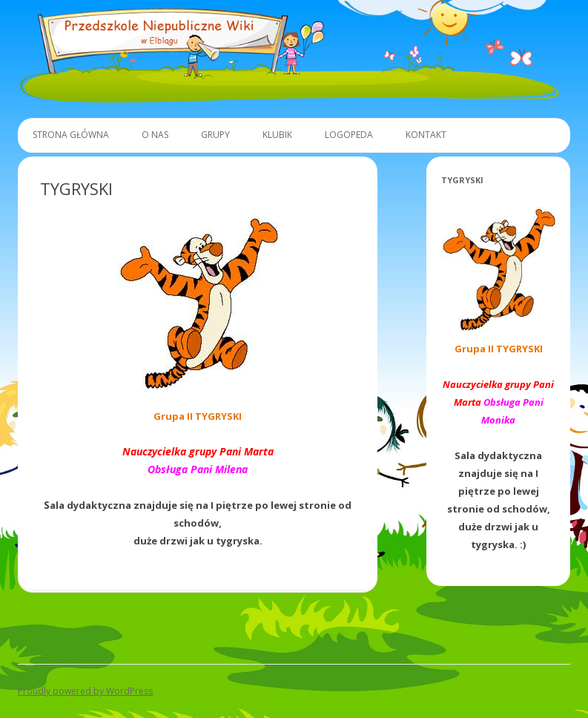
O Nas (155, 135)
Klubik (277, 135)
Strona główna (71, 135)
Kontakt (426, 135)
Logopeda (349, 135)
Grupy (215, 135)
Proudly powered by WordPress (85, 691)
